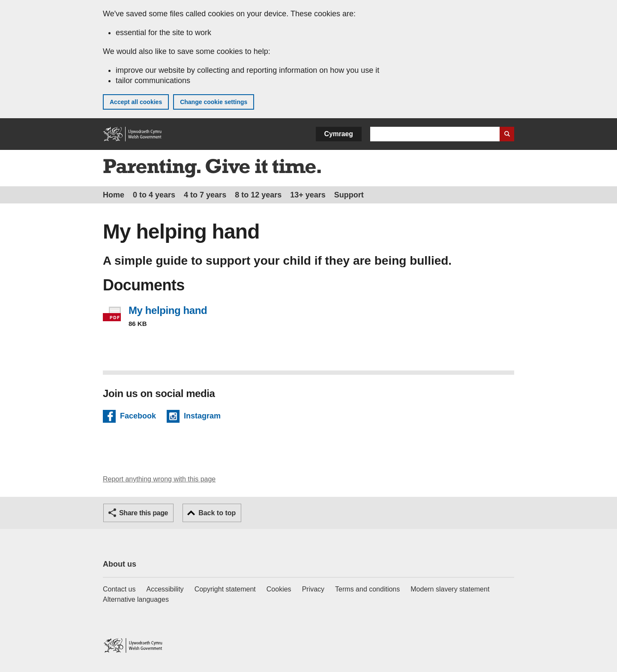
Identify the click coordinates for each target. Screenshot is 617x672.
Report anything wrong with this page (159, 479)
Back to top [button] (217, 513)
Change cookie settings (214, 102)
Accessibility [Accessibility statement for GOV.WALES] (165, 589)
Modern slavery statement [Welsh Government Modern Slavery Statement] (450, 589)
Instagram (202, 417)
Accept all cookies (136, 102)
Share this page (144, 513)
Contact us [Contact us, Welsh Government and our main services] (119, 589)
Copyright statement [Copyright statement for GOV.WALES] (225, 589)
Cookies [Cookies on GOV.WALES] (279, 589)
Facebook (138, 417)
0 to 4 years (154, 195)
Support (349, 195)
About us (120, 564)
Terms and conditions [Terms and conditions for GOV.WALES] (367, 589)
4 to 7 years (205, 195)
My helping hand (168, 310)
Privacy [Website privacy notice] (313, 589)
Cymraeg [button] (339, 134)
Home (114, 195)
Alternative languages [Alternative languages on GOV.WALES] (136, 599)
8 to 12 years (258, 195)
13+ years (308, 195)
